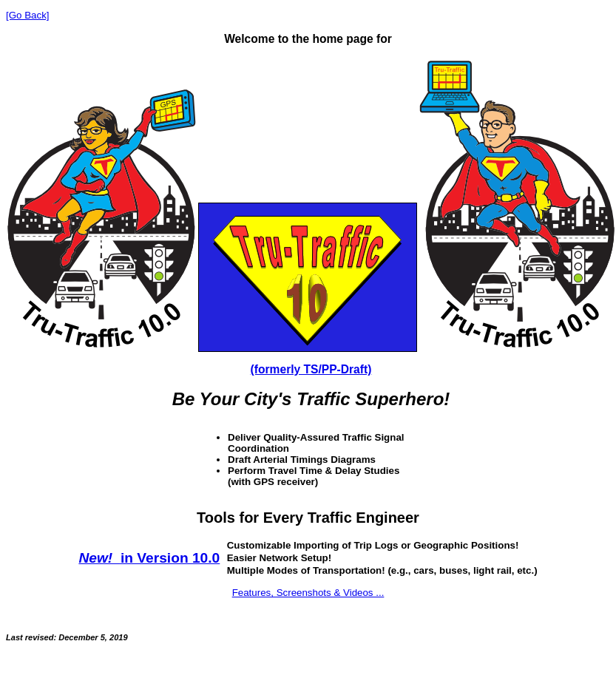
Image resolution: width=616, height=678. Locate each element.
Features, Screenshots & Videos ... (308, 593)
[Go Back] (28, 15)
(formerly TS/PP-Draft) (311, 369)
